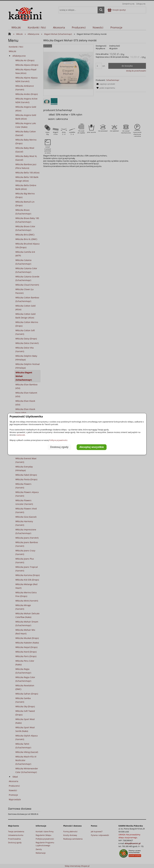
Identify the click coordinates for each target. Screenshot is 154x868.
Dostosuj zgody (59, 447)
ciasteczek (21, 435)
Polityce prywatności (58, 440)
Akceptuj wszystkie (92, 447)
